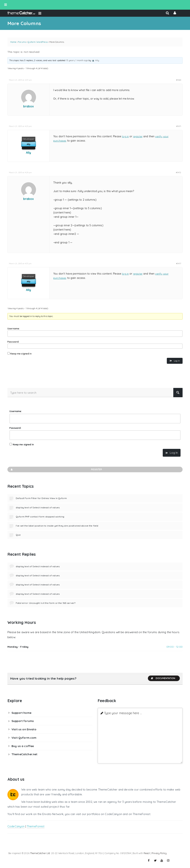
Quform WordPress (38, 42)
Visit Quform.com (24, 738)
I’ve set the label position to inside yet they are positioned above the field (57, 526)
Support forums (23, 721)
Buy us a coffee (23, 746)
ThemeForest (36, 826)
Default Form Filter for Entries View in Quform (41, 498)
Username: (14, 329)
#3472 (178, 172)
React (147, 853)
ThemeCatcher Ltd (40, 853)
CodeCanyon (16, 826)
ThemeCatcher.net (24, 754)
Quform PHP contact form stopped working (40, 517)
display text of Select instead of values (38, 507)
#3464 (179, 80)
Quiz (18, 535)
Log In (177, 361)
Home (13, 42)
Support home (21, 713)
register (138, 136)
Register (56, 469)
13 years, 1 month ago (77, 60)
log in (125, 136)
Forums (22, 42)
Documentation (163, 678)
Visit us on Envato (24, 729)
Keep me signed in (21, 354)
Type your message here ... (123, 713)
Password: (13, 342)
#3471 (179, 126)
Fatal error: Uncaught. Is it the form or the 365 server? (46, 603)
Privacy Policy (159, 853)
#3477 (179, 263)
